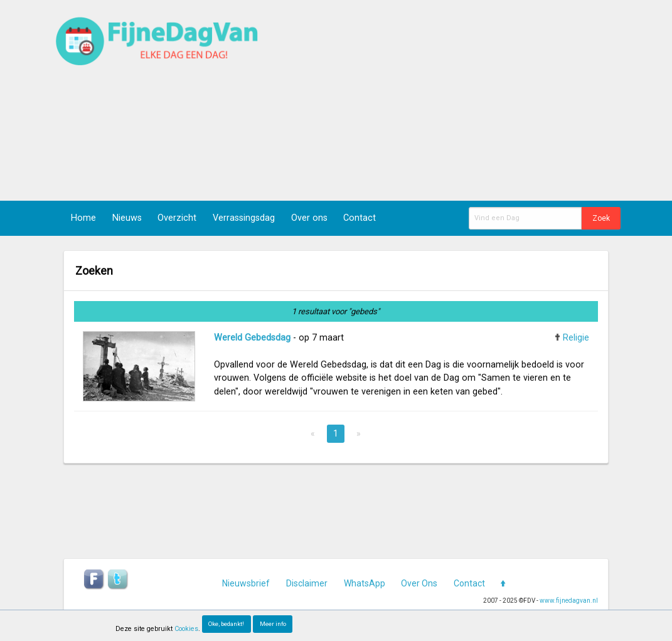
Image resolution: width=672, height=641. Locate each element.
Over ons (309, 218)
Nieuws (127, 218)
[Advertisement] (457, 100)
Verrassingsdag (244, 218)
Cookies (186, 629)
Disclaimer (307, 583)
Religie (576, 338)
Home (83, 218)
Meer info (273, 624)
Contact (360, 218)
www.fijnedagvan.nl (569, 601)
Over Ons (419, 583)
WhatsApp (365, 583)
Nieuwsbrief (246, 583)
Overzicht (177, 218)
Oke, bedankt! (226, 624)
